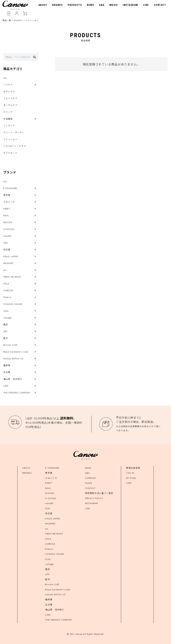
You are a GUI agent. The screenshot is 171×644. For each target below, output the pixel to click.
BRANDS (57, 5)
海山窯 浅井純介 (13, 379)
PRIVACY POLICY (94, 498)
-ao (46, 529)
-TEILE (48, 539)
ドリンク (8, 112)
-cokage (49, 564)
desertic (18, 20)
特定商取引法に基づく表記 (99, 493)
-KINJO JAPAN (52, 518)
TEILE (6, 284)
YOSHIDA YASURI (13, 304)
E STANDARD (10, 188)
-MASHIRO (50, 523)
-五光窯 (48, 605)
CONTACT (160, 5)
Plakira (7, 297)
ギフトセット (10, 153)
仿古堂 (7, 249)
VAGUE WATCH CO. (14, 358)
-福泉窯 (48, 599)
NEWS (90, 5)
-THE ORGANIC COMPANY (58, 620)
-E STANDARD (52, 468)
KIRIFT (7, 209)
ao (5, 270)
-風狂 (47, 569)
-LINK (47, 615)
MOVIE (114, 5)
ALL (5, 78)
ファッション (10, 139)
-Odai (48, 559)
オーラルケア (10, 105)
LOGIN (8, 13)
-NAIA (48, 488)
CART (25, 13)
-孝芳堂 (48, 473)
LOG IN (130, 473)
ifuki (6, 243)
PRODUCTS (75, 5)
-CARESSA (50, 544)
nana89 (7, 236)
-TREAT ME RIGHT (54, 534)
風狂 (6, 324)
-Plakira (49, 549)
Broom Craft (10, 345)
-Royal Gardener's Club (57, 589)
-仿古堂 (48, 513)
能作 (6, 338)
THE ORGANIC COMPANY (17, 393)
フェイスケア (10, 98)
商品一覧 (7, 20)
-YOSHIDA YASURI (54, 554)
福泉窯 (7, 365)
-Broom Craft (52, 584)
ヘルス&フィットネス (15, 146)
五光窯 (7, 372)
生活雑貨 (8, 119)
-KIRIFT (48, 483)
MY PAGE (131, 478)
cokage (7, 318)
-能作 (47, 579)
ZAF (5, 331)
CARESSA (8, 290)
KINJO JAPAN (11, 256)
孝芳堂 (7, 195)
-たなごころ (51, 478)
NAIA (6, 215)
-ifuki (47, 508)
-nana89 (49, 503)
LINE (146, 5)
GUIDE (89, 483)
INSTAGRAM (130, 5)
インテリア (9, 126)
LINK (6, 386)
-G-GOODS (50, 498)
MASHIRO (8, 263)
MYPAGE (17, 13)
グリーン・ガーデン (14, 132)
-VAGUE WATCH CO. (55, 594)
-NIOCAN (49, 493)
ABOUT (43, 5)
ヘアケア (8, 85)
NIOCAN (8, 222)
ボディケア (9, 91)
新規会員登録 (133, 468)
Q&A (102, 5)
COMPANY (91, 478)
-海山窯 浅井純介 (54, 610)
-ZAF (47, 574)
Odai (6, 311)
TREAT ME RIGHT (12, 277)
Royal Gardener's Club (16, 352)
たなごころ (9, 202)
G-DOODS (9, 229)
